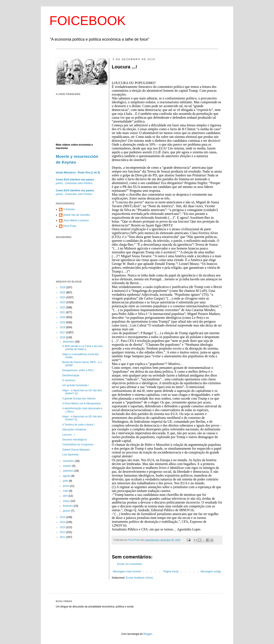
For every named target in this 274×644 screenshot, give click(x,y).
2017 (63, 332)
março (67, 501)
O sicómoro (69, 380)
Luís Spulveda (70, 455)
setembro (68, 471)
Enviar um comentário (130, 564)
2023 (63, 302)
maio (66, 491)
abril (66, 496)
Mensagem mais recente (127, 572)
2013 (63, 527)
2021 (63, 312)
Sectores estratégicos (74, 440)
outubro (68, 466)
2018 (63, 327)
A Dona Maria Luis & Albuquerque (81, 403)
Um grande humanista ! (76, 385)
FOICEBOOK (88, 21)
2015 (63, 517)
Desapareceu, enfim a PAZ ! (78, 370)
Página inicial (171, 572)
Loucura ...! (69, 435)
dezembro (69, 342)
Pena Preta (70, 226)
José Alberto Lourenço (76, 220)
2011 (63, 537)
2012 (63, 532)
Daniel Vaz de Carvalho (77, 215)
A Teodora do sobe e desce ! (78, 425)
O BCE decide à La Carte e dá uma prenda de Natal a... (82, 348)
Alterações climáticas (74, 430)
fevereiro (68, 506)
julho (66, 481)
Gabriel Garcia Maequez (76, 450)
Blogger (148, 634)
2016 (63, 337)
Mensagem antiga (211, 572)
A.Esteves (69, 209)
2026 (63, 287)
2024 (63, 297)
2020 (63, 317)
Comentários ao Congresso (78, 445)
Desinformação (71, 375)
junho (66, 486)
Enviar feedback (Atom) (139, 578)
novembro (69, 461)
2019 (63, 322)
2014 (63, 522)
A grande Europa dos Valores (79, 399)
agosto (67, 476)
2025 (63, 292)
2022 (63, 307)
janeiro (67, 511)
